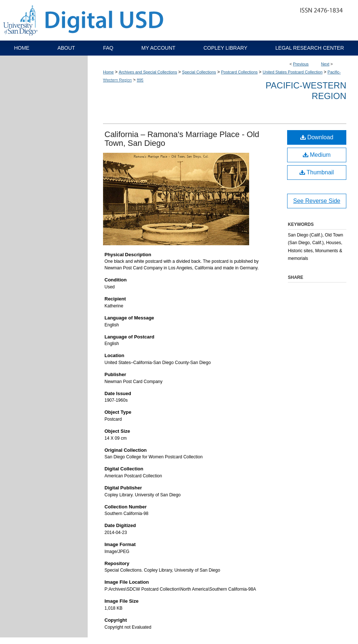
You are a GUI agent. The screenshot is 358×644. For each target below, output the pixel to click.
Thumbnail (317, 172)
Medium (317, 155)
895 (140, 80)
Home (108, 72)
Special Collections (199, 72)
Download (317, 137)
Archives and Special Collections (148, 72)
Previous (301, 64)
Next (325, 64)
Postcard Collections (239, 72)
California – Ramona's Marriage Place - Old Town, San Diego (182, 139)
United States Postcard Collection (293, 72)
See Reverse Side (317, 201)
